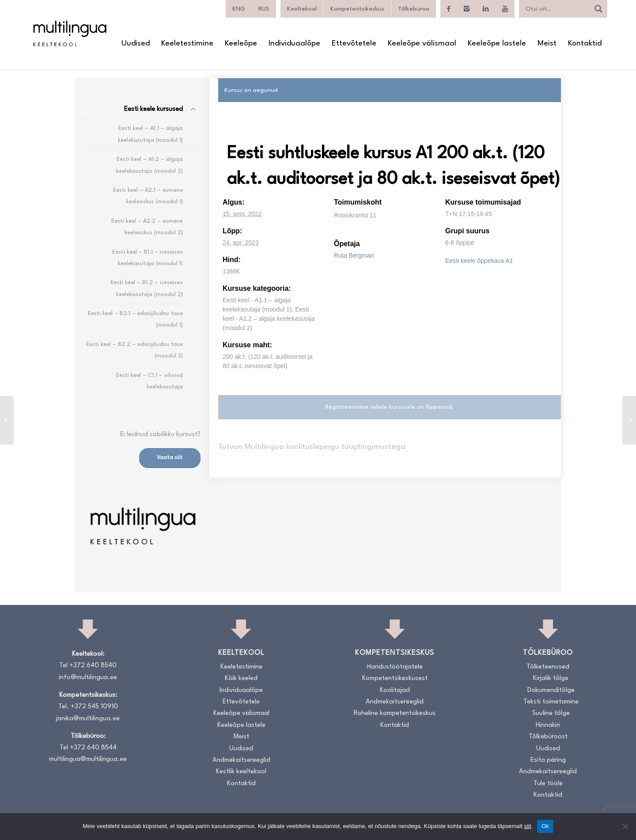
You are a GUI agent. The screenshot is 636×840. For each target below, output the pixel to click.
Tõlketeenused (548, 667)
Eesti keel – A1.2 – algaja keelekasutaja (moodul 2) (150, 165)
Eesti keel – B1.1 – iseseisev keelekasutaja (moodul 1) (148, 258)
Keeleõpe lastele (241, 725)
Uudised (241, 749)
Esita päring (548, 760)
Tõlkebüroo (414, 9)
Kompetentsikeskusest (395, 678)
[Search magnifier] (598, 9)
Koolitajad (395, 690)
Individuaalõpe (241, 690)
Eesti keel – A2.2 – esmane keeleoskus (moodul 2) (147, 227)
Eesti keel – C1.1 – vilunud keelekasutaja (150, 381)
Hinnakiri (548, 725)
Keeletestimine (241, 667)
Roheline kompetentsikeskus (395, 713)
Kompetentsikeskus (357, 9)
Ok (545, 826)
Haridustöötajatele (395, 667)
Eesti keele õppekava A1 (479, 261)
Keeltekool (302, 9)
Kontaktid (241, 784)
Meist (241, 737)
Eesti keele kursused (153, 109)
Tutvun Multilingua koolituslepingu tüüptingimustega (312, 447)
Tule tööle (548, 784)
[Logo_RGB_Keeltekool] (69, 33)
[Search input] (556, 9)
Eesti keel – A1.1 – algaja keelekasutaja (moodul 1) (150, 134)
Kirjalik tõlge (551, 678)
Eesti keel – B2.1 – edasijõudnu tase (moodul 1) (135, 319)
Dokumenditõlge (551, 690)
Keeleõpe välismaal (241, 713)
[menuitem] (136, 44)
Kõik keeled (241, 678)
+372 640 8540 (93, 666)
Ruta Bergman (354, 255)
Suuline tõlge (551, 713)
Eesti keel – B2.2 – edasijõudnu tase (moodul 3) (134, 350)
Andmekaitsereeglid (241, 760)
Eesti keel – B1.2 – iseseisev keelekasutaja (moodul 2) (147, 288)
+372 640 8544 (93, 748)
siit (527, 826)
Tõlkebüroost (548, 737)
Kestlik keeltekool (241, 772)
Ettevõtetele (241, 702)
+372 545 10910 (94, 707)
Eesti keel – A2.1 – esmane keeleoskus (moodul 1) (148, 196)
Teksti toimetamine (551, 702)
